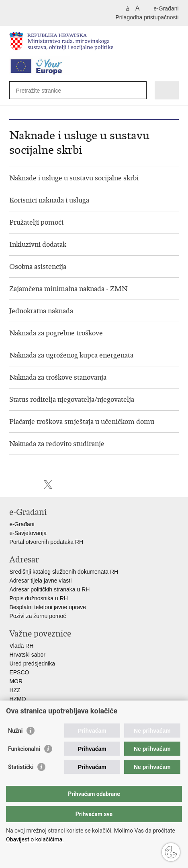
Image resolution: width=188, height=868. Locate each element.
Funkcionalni (24, 749)
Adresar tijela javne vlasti (40, 581)
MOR (16, 681)
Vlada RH (21, 646)
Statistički (21, 767)
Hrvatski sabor (27, 655)
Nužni (15, 731)
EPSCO (19, 672)
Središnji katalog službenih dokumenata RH (64, 572)
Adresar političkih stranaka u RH (49, 589)
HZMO (17, 699)
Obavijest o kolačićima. (35, 839)
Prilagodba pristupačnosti (147, 17)
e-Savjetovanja (28, 533)
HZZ (15, 690)
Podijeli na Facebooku (31, 485)
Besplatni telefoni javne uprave (48, 607)
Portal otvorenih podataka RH (47, 542)
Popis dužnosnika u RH (39, 598)
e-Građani (166, 8)
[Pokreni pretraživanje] (139, 90)
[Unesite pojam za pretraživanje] (45, 90)
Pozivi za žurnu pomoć (38, 616)
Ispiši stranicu (13, 485)
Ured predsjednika (32, 663)
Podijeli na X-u (48, 485)
